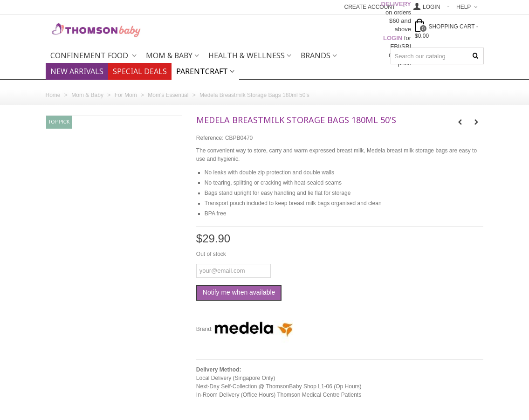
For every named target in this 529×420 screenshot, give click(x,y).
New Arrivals (77, 71)
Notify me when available (239, 292)
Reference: (210, 138)
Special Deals (140, 71)
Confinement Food (90, 55)
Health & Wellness (247, 55)
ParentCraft (202, 71)
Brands (316, 55)
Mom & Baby (169, 55)
